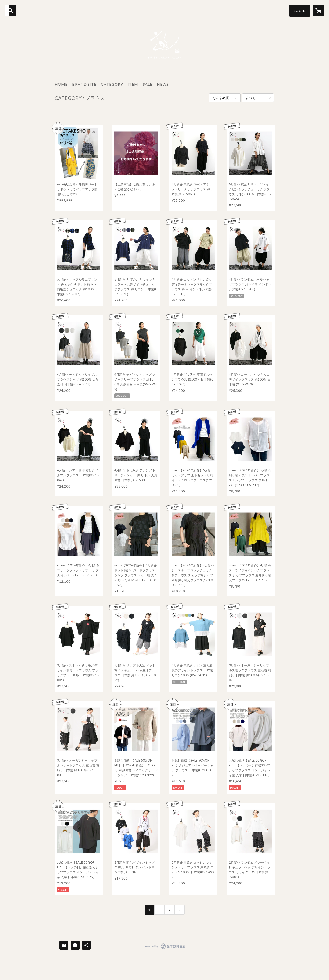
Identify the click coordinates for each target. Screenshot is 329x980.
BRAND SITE (84, 84)
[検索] (11, 11)
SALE (148, 84)
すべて (250, 98)
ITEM (133, 84)
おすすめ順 (221, 98)
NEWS (163, 84)
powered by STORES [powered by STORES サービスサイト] (164, 949)
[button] (300, 11)
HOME (61, 84)
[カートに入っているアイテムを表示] (318, 11)
